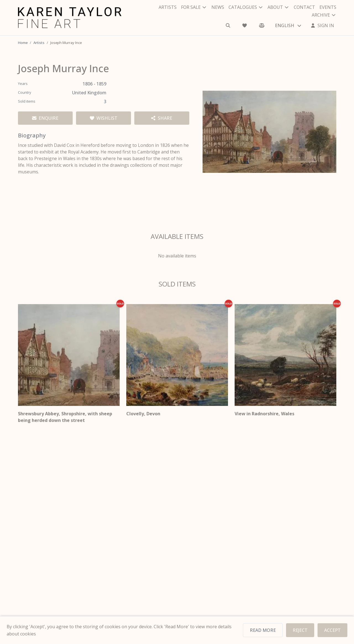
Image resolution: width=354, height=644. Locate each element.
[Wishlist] (245, 22)
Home (23, 43)
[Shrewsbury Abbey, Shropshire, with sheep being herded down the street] (69, 359)
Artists (40, 43)
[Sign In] (322, 22)
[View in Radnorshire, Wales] (285, 359)
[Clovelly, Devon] (177, 359)
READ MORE (264, 630)
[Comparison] (262, 22)
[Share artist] (162, 118)
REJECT (301, 630)
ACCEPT (333, 630)
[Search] (229, 22)
